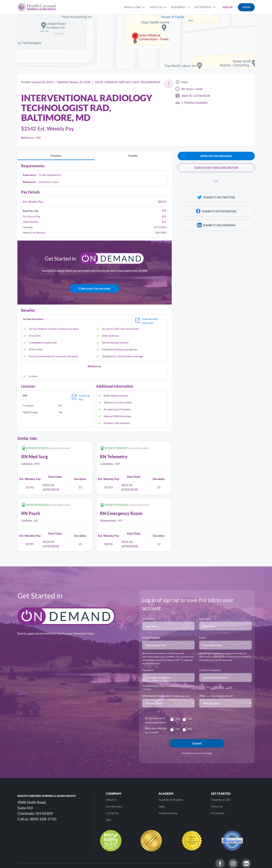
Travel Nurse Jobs (221, 800)
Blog (109, 820)
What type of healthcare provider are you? (166, 696)
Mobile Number (151, 638)
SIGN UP (228, 7)
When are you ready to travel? (216, 696)
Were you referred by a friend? (156, 730)
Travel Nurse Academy (171, 800)
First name (148, 619)
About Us (111, 800)
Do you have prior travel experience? (155, 720)
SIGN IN (246, 7)
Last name (205, 619)
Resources (217, 806)
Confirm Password (210, 670)
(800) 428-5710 (43, 819)
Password (148, 670)
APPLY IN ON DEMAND (216, 156)
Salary (162, 806)
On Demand (218, 813)
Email (202, 638)
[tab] (56, 156)
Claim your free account (94, 288)
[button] (135, 7)
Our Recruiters (114, 806)
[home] (37, 7)
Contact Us (112, 813)
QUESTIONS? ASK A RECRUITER (216, 168)
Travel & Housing (168, 813)
